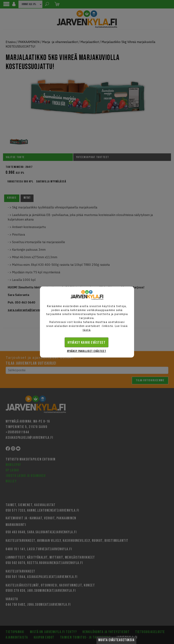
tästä (87, 330)
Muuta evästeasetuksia (116, 640)
